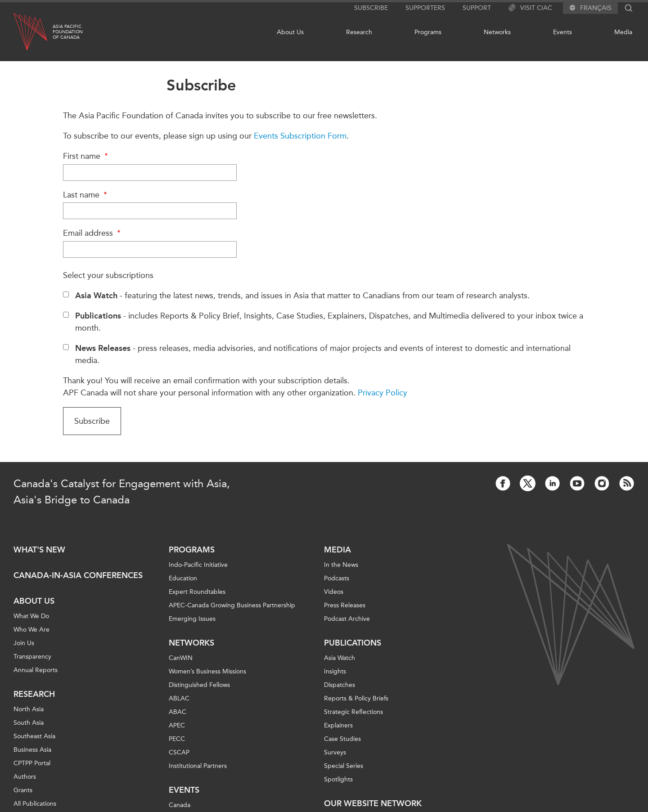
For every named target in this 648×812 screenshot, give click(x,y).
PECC (177, 739)
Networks (497, 32)
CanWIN (181, 658)
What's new (39, 550)
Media (623, 32)
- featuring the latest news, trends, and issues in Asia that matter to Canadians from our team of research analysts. (302, 296)
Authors (25, 777)
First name (87, 156)
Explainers (338, 725)
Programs (428, 32)
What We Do (31, 616)
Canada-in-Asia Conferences (78, 575)
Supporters (425, 8)
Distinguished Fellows (199, 685)
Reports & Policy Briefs (356, 698)
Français (596, 8)
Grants (23, 790)
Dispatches (340, 685)
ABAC (178, 712)
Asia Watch (340, 658)
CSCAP (179, 752)
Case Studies (342, 739)
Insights (335, 671)
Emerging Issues (192, 619)
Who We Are (31, 630)
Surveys (335, 752)
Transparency (32, 657)
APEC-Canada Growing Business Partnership (232, 605)
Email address (93, 233)
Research (359, 32)
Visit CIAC (530, 8)
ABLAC (179, 698)
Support (477, 8)
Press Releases (345, 605)
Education (183, 578)
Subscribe (371, 8)
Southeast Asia (34, 736)
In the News (341, 565)
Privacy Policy (382, 393)
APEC (177, 725)
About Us (290, 32)
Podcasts (337, 578)
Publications (353, 643)
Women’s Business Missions (207, 671)
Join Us (24, 643)
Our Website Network (373, 803)
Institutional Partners (198, 766)
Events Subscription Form (300, 136)
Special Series (344, 766)
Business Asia (32, 750)
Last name (86, 195)
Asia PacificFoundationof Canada (68, 32)
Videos (334, 592)
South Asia (29, 723)
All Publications (35, 804)
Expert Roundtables (197, 592)
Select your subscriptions (108, 275)
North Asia (29, 709)
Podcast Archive (347, 619)
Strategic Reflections (353, 712)
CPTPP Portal (32, 763)
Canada (180, 805)
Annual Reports (36, 670)
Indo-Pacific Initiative (198, 565)
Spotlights (338, 779)
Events (562, 32)
